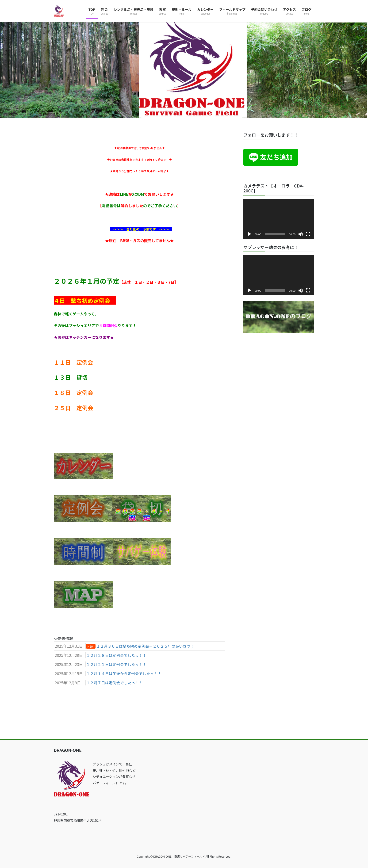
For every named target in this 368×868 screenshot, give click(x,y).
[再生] (249, 234)
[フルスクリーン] (308, 234)
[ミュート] (301, 234)
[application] (279, 219)
